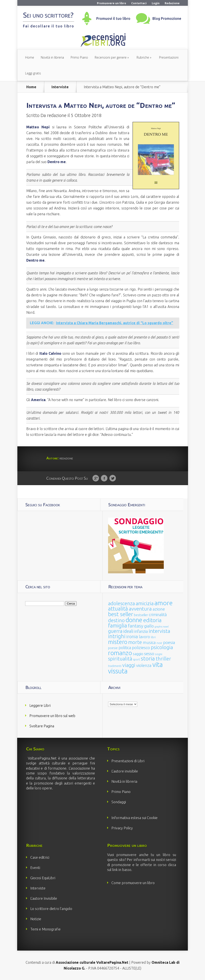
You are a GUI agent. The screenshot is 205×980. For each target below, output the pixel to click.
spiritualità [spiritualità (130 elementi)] (120, 659)
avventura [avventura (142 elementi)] (140, 609)
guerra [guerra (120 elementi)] (115, 631)
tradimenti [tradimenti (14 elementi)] (115, 666)
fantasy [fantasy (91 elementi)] (136, 626)
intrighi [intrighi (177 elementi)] (117, 636)
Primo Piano (79, 57)
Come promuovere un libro (133, 883)
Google (96, 478)
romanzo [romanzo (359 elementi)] (120, 653)
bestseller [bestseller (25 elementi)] (141, 615)
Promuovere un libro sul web (52, 716)
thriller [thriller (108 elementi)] (163, 659)
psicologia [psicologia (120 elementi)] (162, 647)
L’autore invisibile (125, 771)
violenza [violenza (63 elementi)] (144, 665)
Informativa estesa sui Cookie (134, 818)
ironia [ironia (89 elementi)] (132, 637)
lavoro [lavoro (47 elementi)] (144, 637)
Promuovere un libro (112, 3)
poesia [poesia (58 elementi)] (169, 643)
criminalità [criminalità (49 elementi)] (158, 615)
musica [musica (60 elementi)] (149, 642)
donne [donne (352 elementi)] (134, 620)
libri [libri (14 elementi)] (153, 637)
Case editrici (40, 857)
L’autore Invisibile (44, 898)
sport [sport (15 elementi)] (136, 659)
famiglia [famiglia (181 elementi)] (118, 626)
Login (156, 3)
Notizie (36, 919)
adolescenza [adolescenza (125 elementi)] (121, 603)
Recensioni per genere (111, 57)
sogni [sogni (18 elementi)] (159, 654)
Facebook (104, 478)
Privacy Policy (122, 828)
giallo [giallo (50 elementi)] (149, 626)
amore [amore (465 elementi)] (164, 603)
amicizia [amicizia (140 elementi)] (145, 603)
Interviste (60, 87)
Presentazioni (169, 57)
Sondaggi (119, 802)
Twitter (113, 478)
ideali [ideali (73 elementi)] (128, 631)
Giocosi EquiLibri (43, 878)
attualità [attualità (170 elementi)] (118, 609)
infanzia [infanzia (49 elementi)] (141, 631)
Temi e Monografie (45, 929)
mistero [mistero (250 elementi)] (118, 642)
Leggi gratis (33, 73)
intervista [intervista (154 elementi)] (159, 631)
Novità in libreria (52, 57)
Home (30, 57)
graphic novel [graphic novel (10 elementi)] (162, 627)
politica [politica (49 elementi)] (125, 648)
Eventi (35, 868)
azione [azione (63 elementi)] (159, 609)
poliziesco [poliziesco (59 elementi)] (141, 648)
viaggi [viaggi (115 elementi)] (129, 665)
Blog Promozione (167, 18)
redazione (57, 115)
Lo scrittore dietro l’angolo (51, 909)
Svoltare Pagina (42, 726)
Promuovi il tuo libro (113, 18)
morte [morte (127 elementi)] (135, 642)
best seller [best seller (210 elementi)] (121, 614)
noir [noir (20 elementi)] (159, 643)
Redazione (172, 3)
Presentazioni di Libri (128, 761)
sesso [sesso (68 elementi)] (149, 654)
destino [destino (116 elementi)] (116, 620)
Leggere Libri (40, 705)
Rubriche (143, 57)
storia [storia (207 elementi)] (148, 658)
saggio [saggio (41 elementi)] (138, 654)
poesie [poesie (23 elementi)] (113, 648)
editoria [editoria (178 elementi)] (152, 620)
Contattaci (139, 3)
